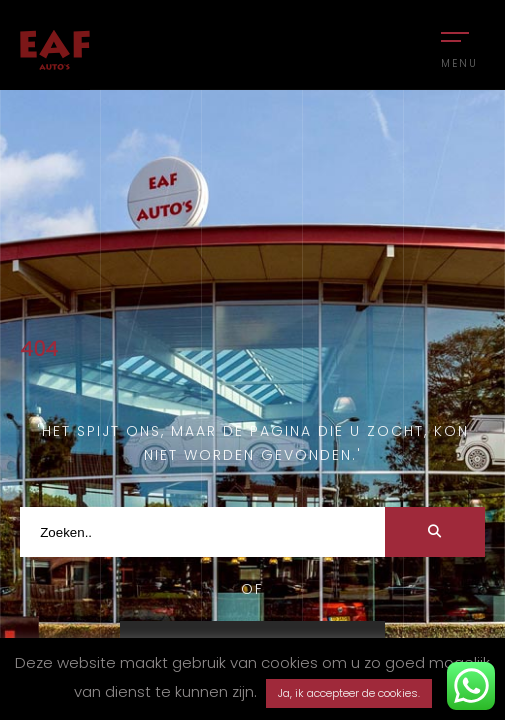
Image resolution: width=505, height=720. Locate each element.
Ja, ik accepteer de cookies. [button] (349, 693)
